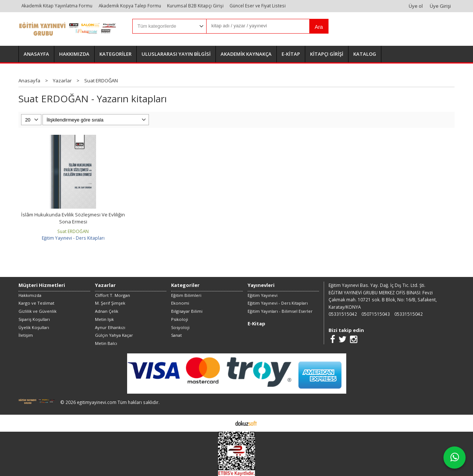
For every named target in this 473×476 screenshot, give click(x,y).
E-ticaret (225, 423)
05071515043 (376, 314)
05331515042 (343, 314)
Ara (319, 27)
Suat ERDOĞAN (73, 231)
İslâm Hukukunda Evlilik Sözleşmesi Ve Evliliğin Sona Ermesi (73, 218)
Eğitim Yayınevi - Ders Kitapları (73, 238)
